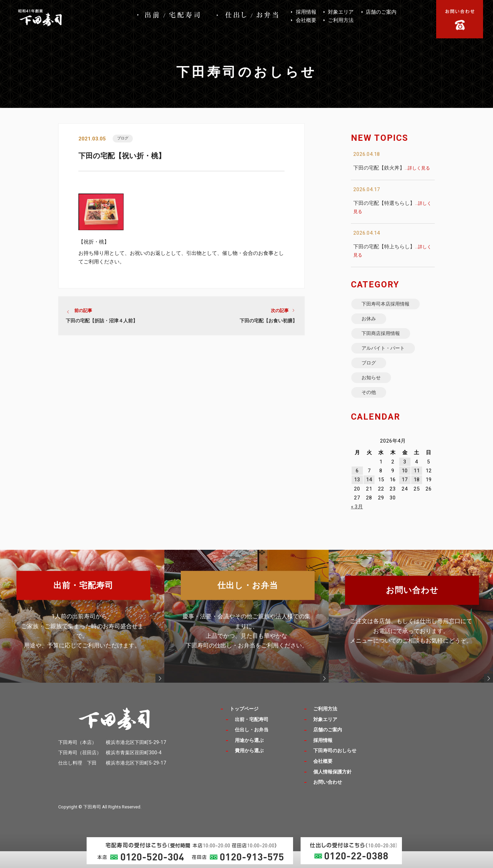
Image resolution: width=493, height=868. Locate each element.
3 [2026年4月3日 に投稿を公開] (405, 479)
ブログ (124, 139)
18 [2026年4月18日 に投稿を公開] (417, 497)
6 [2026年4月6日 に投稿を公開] (357, 488)
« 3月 (357, 524)
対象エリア (341, 12)
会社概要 (306, 20)
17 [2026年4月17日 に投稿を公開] (405, 497)
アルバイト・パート (388, 357)
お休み (371, 323)
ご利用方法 (341, 20)
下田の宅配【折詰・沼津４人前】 (102, 323)
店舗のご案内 (381, 12)
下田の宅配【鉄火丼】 (392, 168)
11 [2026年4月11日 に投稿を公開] (417, 488)
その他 (371, 408)
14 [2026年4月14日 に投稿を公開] (369, 497)
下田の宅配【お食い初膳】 (268, 323)
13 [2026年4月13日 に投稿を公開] (357, 497)
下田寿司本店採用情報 (391, 305)
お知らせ (374, 391)
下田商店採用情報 (385, 340)
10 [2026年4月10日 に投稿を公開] (405, 488)
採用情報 (306, 12)
